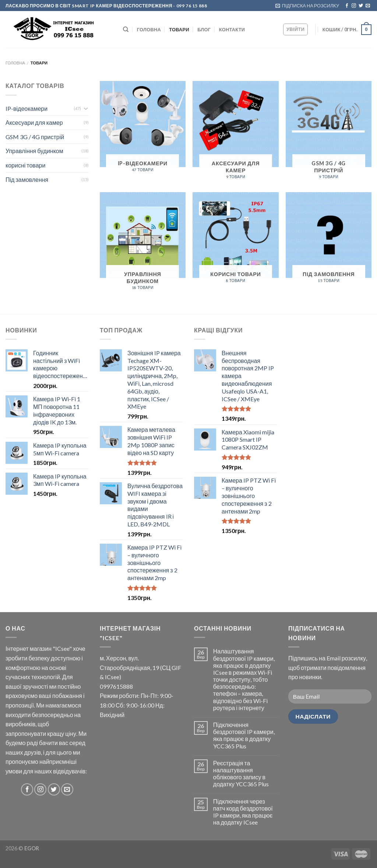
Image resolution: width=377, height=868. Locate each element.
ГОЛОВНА (149, 29)
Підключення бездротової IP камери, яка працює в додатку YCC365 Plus (244, 735)
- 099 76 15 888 (190, 6)
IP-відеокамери (27, 108)
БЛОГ (204, 29)
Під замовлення (27, 179)
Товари (179, 29)
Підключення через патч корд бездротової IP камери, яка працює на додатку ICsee (243, 812)
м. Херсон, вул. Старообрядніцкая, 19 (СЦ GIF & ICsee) (140, 667)
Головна (15, 63)
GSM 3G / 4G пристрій (35, 137)
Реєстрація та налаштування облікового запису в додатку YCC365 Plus (241, 774)
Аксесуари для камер (34, 122)
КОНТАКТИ (232, 29)
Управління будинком (34, 151)
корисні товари (25, 165)
